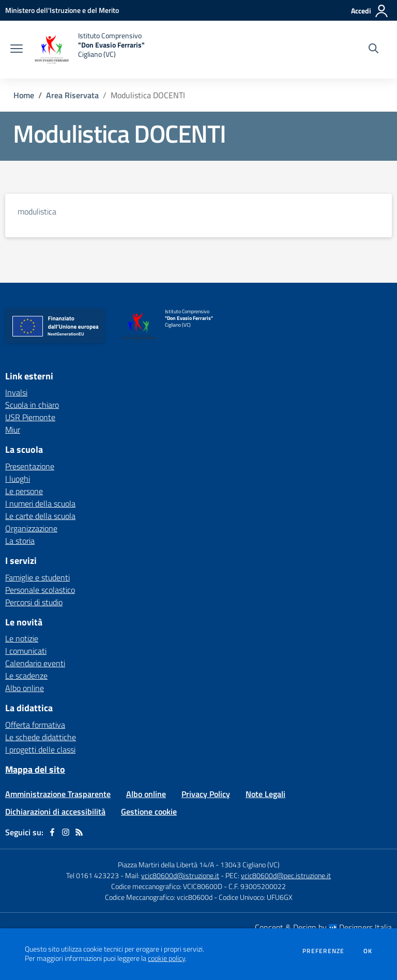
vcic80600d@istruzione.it (180, 875)
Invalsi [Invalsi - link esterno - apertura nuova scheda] (16, 392)
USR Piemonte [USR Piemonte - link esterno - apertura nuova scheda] (30, 417)
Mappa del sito (35, 769)
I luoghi (18, 479)
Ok (368, 951)
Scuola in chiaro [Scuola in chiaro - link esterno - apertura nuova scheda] (32, 405)
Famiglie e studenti (37, 577)
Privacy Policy (206, 794)
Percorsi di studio (34, 602)
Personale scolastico (40, 590)
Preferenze (323, 951)
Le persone (24, 491)
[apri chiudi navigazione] (17, 50)
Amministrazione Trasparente (58, 794)
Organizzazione (31, 528)
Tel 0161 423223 (93, 875)
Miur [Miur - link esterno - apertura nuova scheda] (13, 430)
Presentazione (30, 466)
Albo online (25, 688)
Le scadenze (26, 676)
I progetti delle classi (40, 749)
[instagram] (66, 832)
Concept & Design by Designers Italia (323, 927)
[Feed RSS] (79, 832)
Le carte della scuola (40, 516)
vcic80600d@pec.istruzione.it (286, 875)
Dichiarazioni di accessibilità (55, 811)
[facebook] (52, 832)
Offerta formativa (35, 725)
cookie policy (166, 958)
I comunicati (26, 651)
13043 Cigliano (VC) (250, 864)
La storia (20, 541)
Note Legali (265, 794)
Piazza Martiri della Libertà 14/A (166, 864)
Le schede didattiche (41, 737)
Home (24, 95)
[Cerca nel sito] (373, 50)
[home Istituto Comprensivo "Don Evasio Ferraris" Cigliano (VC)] (89, 50)
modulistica (37, 211)
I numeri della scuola (40, 503)
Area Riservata (72, 95)
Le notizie (22, 638)
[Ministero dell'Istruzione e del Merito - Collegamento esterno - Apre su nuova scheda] (62, 10)
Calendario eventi (35, 663)
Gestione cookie (149, 811)
